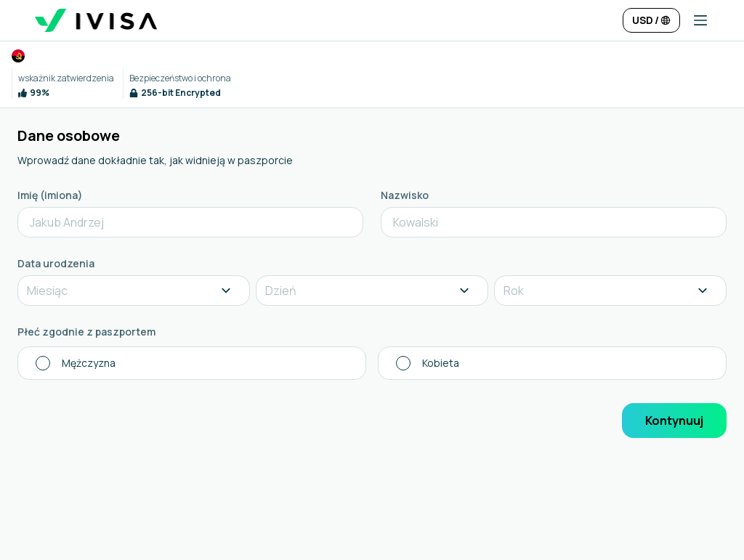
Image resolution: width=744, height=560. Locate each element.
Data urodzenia (56, 263)
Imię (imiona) (50, 195)
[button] (695, 20)
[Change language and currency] (651, 20)
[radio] (192, 363)
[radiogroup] (372, 363)
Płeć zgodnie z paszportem (86, 332)
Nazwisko (405, 195)
